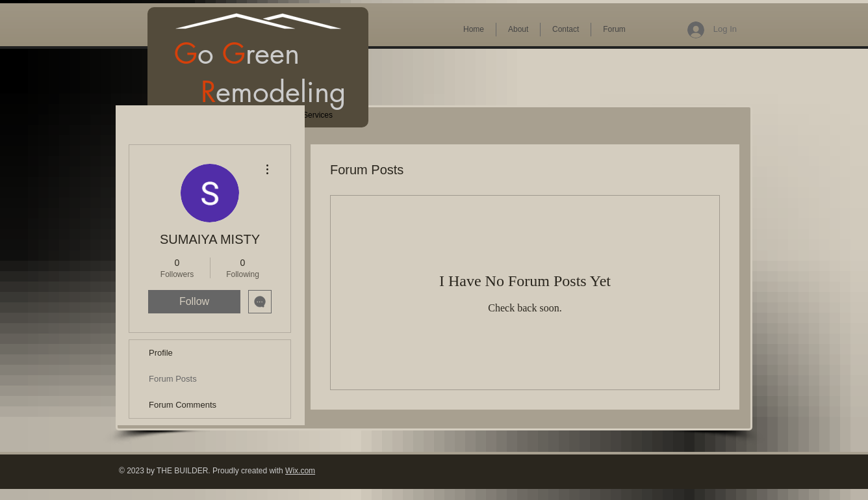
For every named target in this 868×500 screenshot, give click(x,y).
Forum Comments (183, 405)
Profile (161, 353)
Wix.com (300, 471)
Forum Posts (173, 379)
